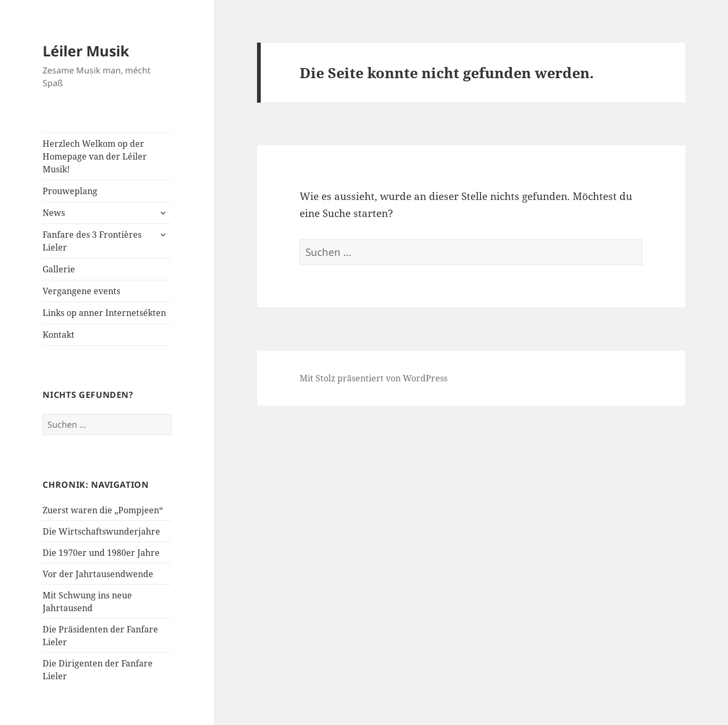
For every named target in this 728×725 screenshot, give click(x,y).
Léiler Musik (86, 51)
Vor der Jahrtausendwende (98, 574)
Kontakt (59, 335)
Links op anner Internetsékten (104, 313)
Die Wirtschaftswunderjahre (101, 531)
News (54, 213)
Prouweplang (70, 191)
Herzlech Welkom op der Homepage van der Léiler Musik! (95, 156)
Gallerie (59, 269)
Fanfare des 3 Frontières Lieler (92, 241)
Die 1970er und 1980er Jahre (101, 553)
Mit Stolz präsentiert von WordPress (374, 378)
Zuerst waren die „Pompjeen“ (103, 510)
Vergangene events (81, 291)
